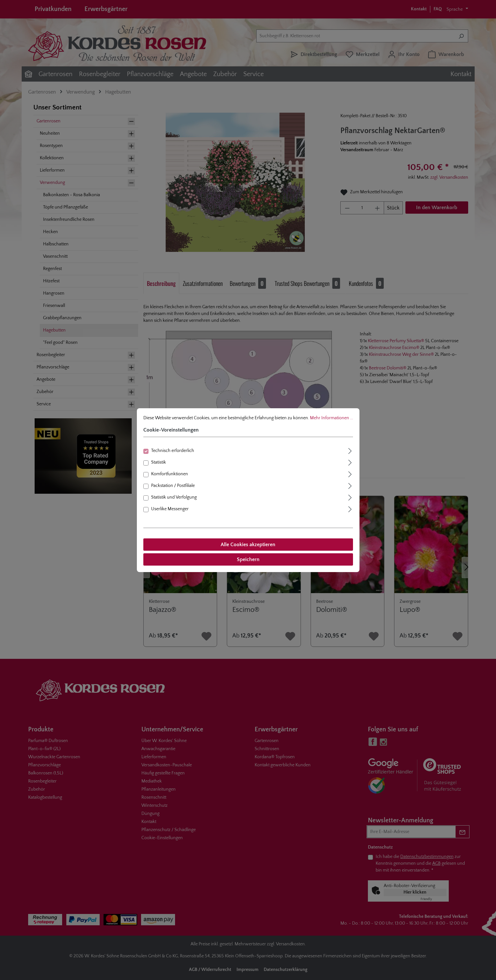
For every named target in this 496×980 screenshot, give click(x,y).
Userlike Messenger (170, 509)
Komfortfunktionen (170, 474)
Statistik (159, 462)
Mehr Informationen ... (331, 418)
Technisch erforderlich (173, 451)
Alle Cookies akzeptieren (248, 545)
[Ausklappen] (350, 450)
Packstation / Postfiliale (173, 486)
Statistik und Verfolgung (174, 497)
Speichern (248, 559)
